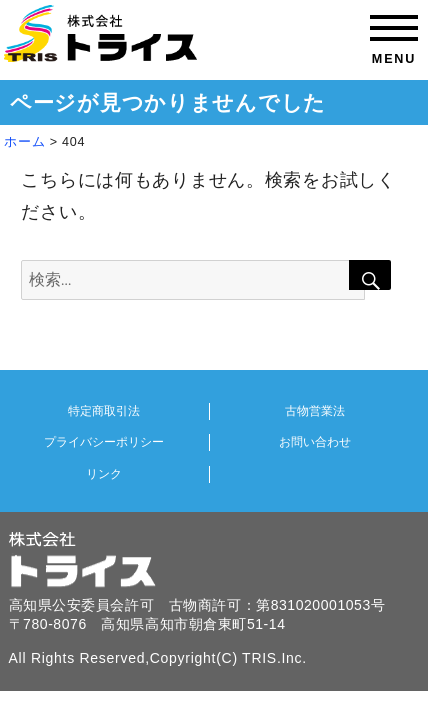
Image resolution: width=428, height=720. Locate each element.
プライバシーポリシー (104, 442)
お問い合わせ (315, 442)
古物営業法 (315, 411)
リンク (104, 474)
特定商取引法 (104, 411)
